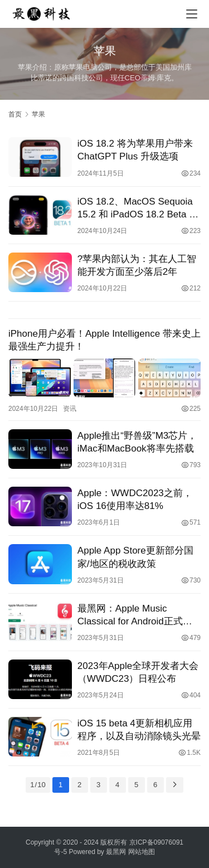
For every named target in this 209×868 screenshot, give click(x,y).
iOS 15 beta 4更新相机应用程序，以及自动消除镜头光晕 (139, 730)
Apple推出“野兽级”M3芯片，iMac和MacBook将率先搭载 (137, 442)
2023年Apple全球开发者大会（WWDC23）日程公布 (138, 672)
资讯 (70, 409)
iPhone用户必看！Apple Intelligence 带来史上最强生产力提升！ (104, 340)
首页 (15, 114)
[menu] (192, 14)
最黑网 (116, 852)
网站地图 (142, 852)
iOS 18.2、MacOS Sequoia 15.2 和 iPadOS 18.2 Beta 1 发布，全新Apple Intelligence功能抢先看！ (138, 208)
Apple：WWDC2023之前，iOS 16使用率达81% (135, 500)
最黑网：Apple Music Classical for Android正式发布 (135, 615)
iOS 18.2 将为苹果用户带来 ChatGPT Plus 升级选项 (135, 150)
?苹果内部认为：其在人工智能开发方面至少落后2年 (137, 265)
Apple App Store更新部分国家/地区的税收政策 (135, 557)
